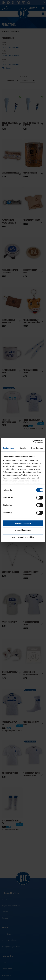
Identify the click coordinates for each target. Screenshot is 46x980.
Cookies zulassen (23, 523)
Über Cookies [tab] (37, 448)
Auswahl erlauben (23, 530)
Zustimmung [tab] (8, 448)
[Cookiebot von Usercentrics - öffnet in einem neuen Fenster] (33, 441)
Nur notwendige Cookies (23, 537)
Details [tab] (23, 448)
